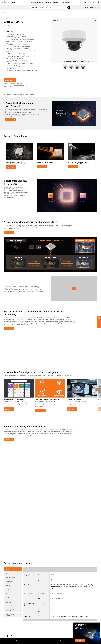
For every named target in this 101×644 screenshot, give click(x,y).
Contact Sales (10, 80)
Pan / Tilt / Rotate (10, 577)
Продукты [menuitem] (34, 7)
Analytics (8, 585)
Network (8, 589)
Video (7, 569)
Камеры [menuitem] (17, 13)
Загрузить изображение (71, 61)
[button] (33, 2)
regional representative (19, 85)
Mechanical (9, 606)
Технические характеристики (20, 94)
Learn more (11, 120)
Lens (7, 573)
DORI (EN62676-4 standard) (10, 615)
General (8, 597)
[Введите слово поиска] (53, 7)
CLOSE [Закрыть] (99, 624)
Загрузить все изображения (87, 61)
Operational (9, 581)
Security (8, 593)
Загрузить (32, 94)
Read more (11, 167)
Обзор (9, 94)
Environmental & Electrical (10, 602)
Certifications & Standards (10, 610)
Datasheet (21, 80)
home (5, 13)
